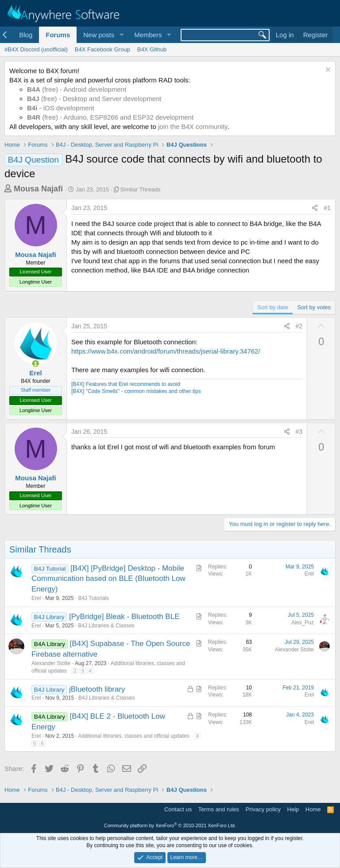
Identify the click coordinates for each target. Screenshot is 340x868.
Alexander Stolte (51, 663)
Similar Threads (141, 189)
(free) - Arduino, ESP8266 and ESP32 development (110, 117)
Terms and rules (219, 809)
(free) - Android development (77, 89)
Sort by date (273, 307)
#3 (299, 432)
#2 (299, 326)
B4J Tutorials (93, 598)
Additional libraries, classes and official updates (133, 736)
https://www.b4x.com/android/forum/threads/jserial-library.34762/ (166, 351)
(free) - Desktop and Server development (94, 99)
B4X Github (152, 49)
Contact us (178, 809)
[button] (121, 35)
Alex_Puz (303, 623)
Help (293, 809)
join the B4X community (193, 127)
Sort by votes (314, 307)
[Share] (315, 208)
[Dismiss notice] (327, 71)
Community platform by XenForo (170, 825)
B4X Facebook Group (102, 49)
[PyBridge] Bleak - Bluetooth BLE (124, 617)
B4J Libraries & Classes (106, 626)
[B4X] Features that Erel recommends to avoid (126, 384)
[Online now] (36, 364)
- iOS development (61, 108)
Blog (26, 35)
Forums (58, 35)
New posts (99, 35)
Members (148, 35)
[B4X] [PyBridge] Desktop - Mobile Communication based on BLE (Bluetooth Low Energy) (108, 579)
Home (313, 809)
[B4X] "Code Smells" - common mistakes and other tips (136, 391)
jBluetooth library (97, 689)
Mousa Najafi (38, 189)
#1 (327, 208)
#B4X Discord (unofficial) (36, 49)
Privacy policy (263, 809)
